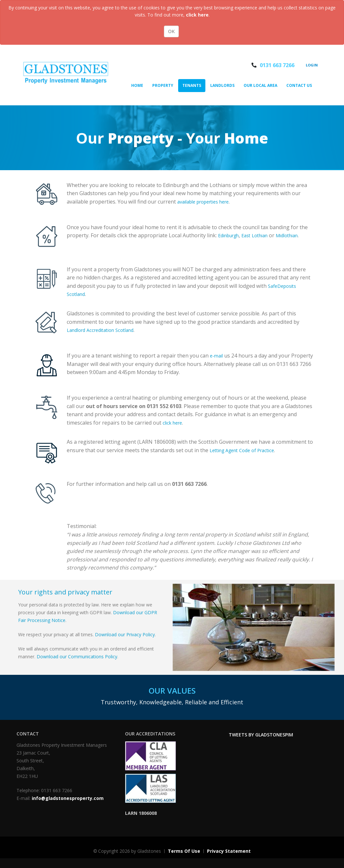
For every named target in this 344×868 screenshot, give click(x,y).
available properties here (203, 202)
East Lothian (254, 235)
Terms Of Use (184, 851)
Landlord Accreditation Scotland (100, 330)
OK (171, 31)
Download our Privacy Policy (125, 634)
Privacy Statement (229, 851)
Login (312, 65)
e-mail (216, 356)
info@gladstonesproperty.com (68, 798)
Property (163, 85)
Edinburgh (228, 235)
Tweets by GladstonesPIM (261, 735)
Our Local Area (260, 85)
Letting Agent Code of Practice (242, 450)
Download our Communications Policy (77, 657)
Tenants (192, 85)
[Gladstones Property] (67, 72)
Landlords (222, 85)
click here (197, 15)
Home (137, 85)
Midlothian (287, 235)
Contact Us (299, 85)
